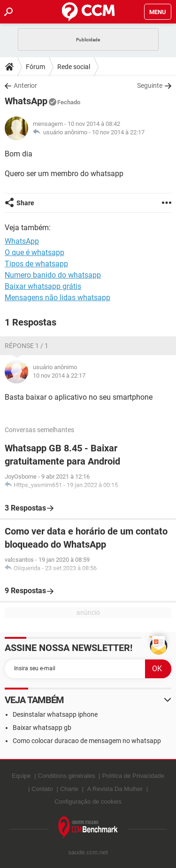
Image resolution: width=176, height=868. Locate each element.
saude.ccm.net (88, 852)
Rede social (74, 67)
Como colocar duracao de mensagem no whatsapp (87, 741)
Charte (69, 789)
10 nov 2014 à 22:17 (118, 132)
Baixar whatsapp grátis (43, 286)
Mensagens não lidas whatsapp (57, 298)
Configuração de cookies (88, 802)
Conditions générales (67, 776)
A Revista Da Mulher (115, 789)
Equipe (21, 776)
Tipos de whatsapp (36, 264)
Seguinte (150, 85)
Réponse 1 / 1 (27, 346)
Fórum (35, 67)
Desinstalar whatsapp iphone (55, 714)
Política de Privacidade (133, 776)
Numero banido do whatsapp (53, 275)
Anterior (25, 85)
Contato (42, 789)
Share (25, 203)
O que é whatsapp (34, 252)
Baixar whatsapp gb (42, 728)
